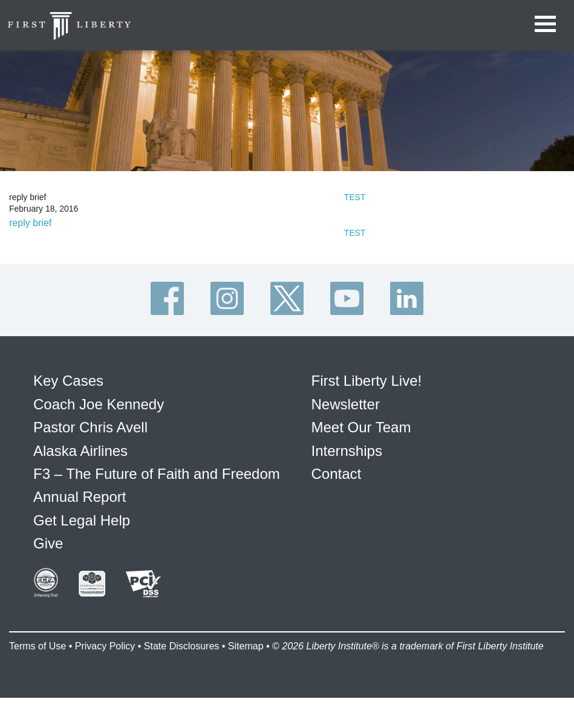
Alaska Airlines (80, 451)
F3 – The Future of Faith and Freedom (157, 474)
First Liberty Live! (367, 381)
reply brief (30, 223)
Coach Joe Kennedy (99, 404)
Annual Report (80, 497)
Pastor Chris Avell (90, 427)
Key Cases (68, 381)
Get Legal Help (82, 520)
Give (48, 543)
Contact (337, 474)
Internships (347, 451)
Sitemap (246, 646)
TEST (355, 197)
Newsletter (346, 404)
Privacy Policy (105, 646)
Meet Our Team (361, 427)
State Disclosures (182, 646)
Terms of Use (38, 646)
